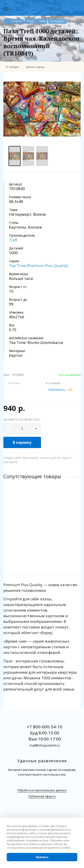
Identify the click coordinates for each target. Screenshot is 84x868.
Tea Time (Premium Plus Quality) (39, 266)
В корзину (22, 442)
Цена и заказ (35, 67)
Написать (63, 390)
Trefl (13, 240)
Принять (42, 857)
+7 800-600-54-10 (45, 727)
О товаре (12, 67)
